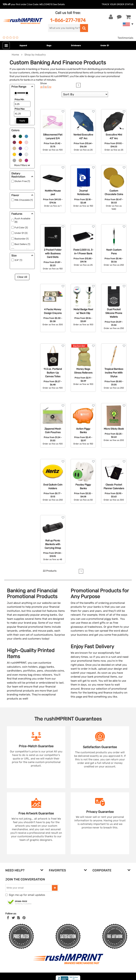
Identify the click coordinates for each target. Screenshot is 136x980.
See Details (59, 4)
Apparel (23, 46)
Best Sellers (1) (22, 244)
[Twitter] (13, 918)
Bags (49, 46)
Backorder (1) (22, 239)
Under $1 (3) (21, 233)
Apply (22, 121)
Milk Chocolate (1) (24, 200)
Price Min (19, 99)
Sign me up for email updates (27, 895)
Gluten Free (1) (22, 181)
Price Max (20, 109)
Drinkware (76, 46)
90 (46, 87)
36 (42, 87)
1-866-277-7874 (68, 20)
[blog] (19, 918)
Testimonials (125, 38)
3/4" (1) (18, 260)
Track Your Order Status (117, 4)
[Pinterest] (24, 918)
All (50, 87)
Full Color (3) (21, 228)
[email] (29, 888)
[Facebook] (8, 918)
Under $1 (105, 46)
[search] (64, 28)
